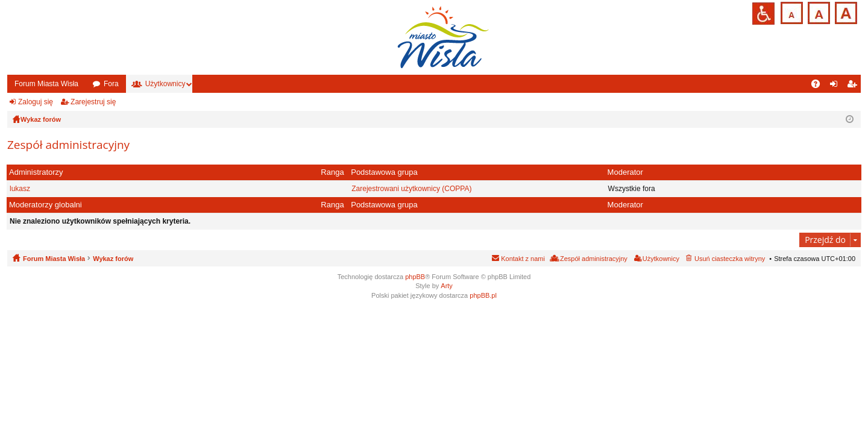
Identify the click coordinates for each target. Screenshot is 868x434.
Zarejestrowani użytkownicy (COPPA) (411, 189)
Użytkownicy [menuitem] (661, 259)
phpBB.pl (483, 295)
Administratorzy (36, 172)
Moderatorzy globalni (46, 205)
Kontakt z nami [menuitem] (523, 259)
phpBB (415, 277)
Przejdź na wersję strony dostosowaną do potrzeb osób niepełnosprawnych (763, 14)
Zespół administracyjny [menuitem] (594, 259)
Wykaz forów (113, 259)
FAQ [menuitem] (819, 86)
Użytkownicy (165, 84)
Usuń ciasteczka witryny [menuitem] (730, 259)
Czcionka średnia (818, 12)
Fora (111, 84)
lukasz (20, 189)
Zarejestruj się (93, 102)
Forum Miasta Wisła (46, 84)
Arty (447, 286)
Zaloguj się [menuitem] (836, 86)
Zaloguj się (36, 102)
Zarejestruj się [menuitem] (854, 86)
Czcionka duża (845, 12)
